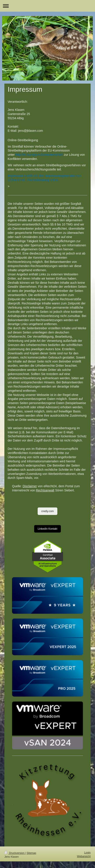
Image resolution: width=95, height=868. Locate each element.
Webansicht (84, 856)
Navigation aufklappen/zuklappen (47, 6)
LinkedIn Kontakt (47, 529)
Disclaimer (30, 486)
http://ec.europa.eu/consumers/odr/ (39, 155)
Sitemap (31, 853)
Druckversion (15, 853)
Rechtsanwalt (45, 490)
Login (87, 853)
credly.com (47, 511)
